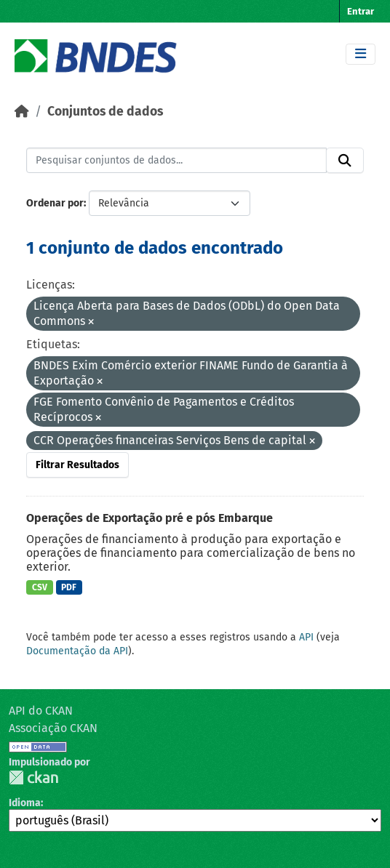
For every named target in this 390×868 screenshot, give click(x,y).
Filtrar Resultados (77, 465)
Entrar (361, 11)
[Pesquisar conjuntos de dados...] (176, 161)
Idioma (25, 803)
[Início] (22, 112)
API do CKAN (41, 711)
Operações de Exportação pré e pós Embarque (150, 518)
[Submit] (345, 161)
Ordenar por (55, 203)
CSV (40, 587)
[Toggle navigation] (361, 54)
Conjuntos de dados (105, 112)
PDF (69, 587)
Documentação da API (77, 651)
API (306, 637)
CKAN (33, 777)
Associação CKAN (53, 728)
